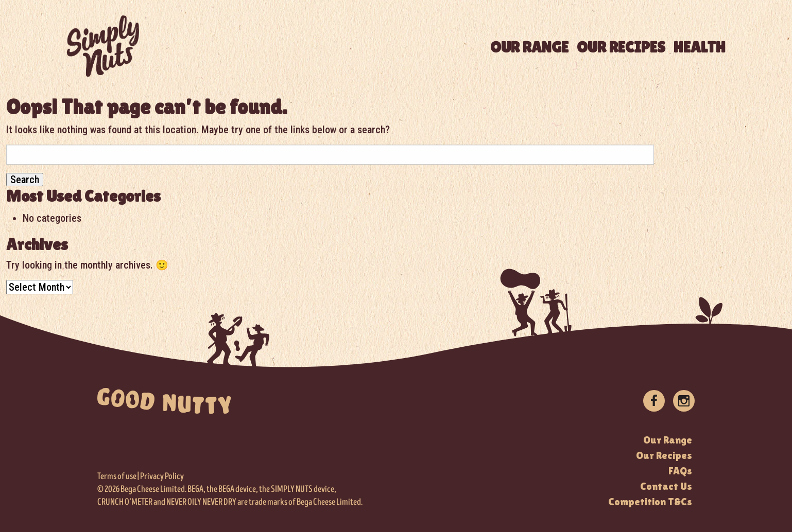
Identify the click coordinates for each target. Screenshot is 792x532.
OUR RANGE (529, 47)
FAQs (680, 471)
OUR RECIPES (621, 47)
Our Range (668, 440)
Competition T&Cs (650, 502)
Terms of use (117, 476)
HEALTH (700, 47)
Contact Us (666, 486)
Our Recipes (664, 455)
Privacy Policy (162, 476)
